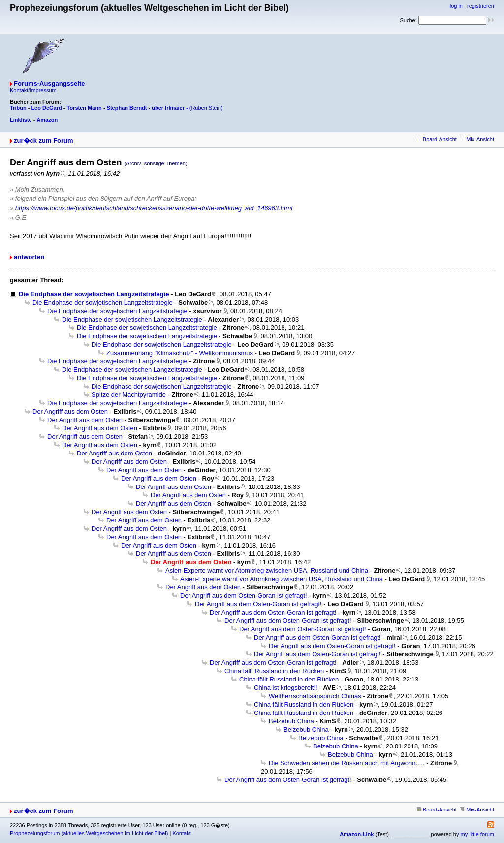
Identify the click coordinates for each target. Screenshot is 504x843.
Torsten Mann (84, 108)
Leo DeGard (46, 108)
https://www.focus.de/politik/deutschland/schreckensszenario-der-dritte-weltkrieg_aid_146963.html (154, 208)
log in (456, 6)
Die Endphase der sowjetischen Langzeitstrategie (94, 294)
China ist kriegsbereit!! (286, 688)
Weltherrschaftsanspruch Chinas (315, 696)
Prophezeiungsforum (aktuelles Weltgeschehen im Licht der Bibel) (89, 833)
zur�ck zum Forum (44, 141)
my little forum (477, 834)
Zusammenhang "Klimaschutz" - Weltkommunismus (180, 353)
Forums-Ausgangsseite (49, 83)
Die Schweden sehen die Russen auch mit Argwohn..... (347, 763)
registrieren (481, 6)
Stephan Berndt (127, 108)
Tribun (18, 108)
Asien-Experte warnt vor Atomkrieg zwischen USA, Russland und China (267, 570)
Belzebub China (291, 721)
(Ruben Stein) (206, 108)
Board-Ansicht (437, 139)
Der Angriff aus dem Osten (70, 411)
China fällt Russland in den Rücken (274, 671)
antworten (29, 257)
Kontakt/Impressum (33, 90)
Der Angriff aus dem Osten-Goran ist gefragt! (244, 596)
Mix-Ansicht (477, 139)
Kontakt (181, 833)
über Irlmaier (168, 108)
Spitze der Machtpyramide (129, 395)
